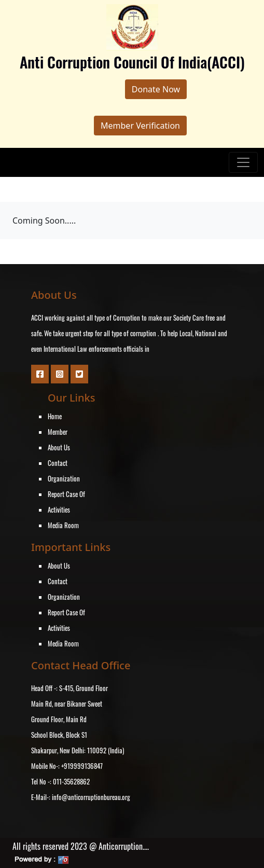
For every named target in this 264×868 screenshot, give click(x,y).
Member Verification (140, 126)
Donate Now (156, 89)
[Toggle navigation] (243, 162)
